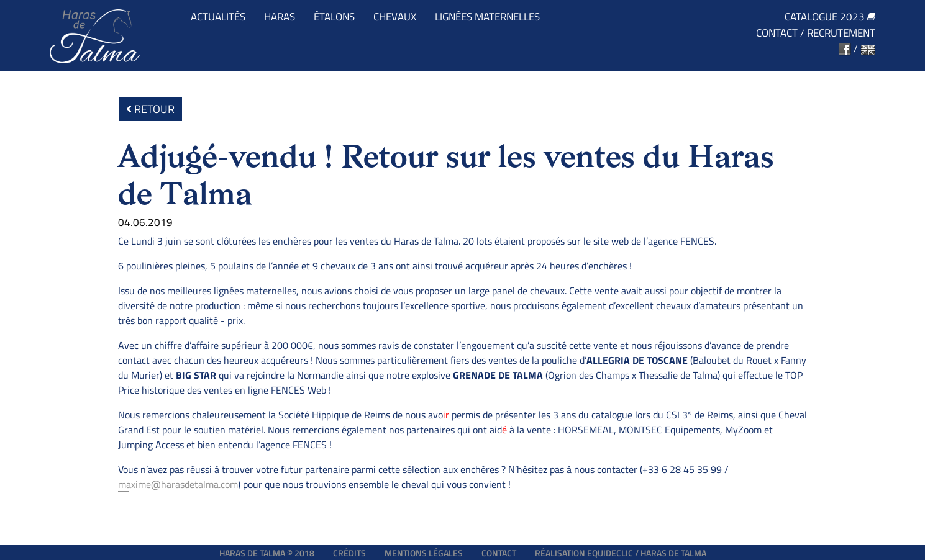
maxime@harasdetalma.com (178, 484)
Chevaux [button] (395, 17)
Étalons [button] (334, 17)
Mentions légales (424, 553)
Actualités (218, 17)
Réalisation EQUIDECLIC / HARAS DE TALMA (621, 553)
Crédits (349, 553)
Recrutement (841, 33)
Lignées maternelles (487, 17)
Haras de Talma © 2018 (267, 553)
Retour (150, 109)
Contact (777, 33)
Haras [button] (280, 17)
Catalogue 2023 (830, 17)
